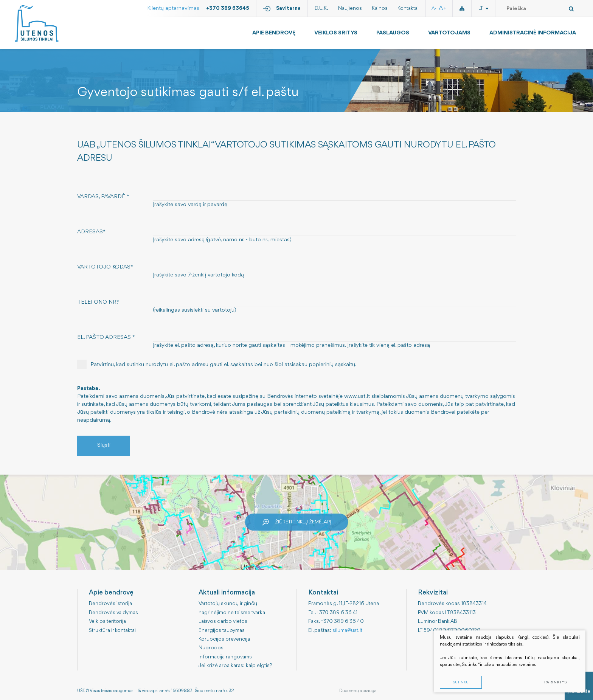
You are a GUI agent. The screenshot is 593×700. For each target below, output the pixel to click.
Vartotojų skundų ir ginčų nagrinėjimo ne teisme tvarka (232, 608)
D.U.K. (321, 8)
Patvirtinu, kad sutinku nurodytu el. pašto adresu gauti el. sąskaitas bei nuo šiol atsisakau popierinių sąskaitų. (217, 365)
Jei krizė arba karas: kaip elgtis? (235, 666)
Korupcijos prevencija (224, 639)
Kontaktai (408, 8)
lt (483, 8)
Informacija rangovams (225, 657)
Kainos (380, 8)
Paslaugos (393, 33)
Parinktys (556, 682)
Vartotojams (449, 33)
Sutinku (461, 682)
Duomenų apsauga (358, 691)
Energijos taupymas (222, 630)
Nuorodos (211, 648)
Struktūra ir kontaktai (112, 630)
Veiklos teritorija (107, 621)
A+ (443, 9)
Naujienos (350, 8)
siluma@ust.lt (347, 630)
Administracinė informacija (533, 33)
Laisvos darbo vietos (223, 621)
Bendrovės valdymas (113, 613)
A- (434, 9)
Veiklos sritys (336, 33)
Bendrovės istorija (110, 604)
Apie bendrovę (274, 33)
